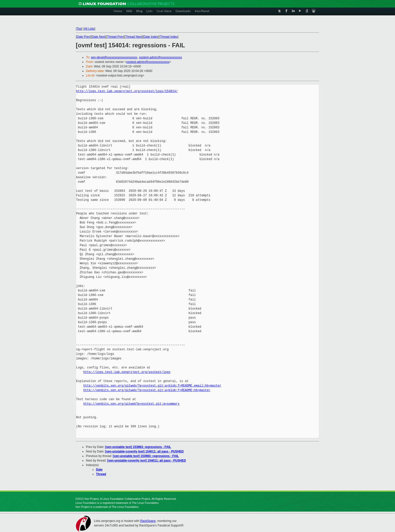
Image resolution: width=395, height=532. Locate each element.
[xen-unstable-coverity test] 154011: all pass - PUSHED (144, 451)
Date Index (151, 37)
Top (79, 29)
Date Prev (83, 37)
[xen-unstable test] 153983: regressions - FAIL (138, 447)
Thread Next (134, 37)
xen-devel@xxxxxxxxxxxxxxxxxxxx (114, 57)
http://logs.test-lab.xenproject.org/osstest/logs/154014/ (127, 91)
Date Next (98, 37)
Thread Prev (115, 37)
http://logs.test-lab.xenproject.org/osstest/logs (127, 372)
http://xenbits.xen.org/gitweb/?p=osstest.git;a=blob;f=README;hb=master (147, 390)
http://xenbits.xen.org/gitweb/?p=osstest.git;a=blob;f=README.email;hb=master (152, 386)
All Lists (89, 29)
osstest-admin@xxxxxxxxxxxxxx (160, 57)
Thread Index (169, 37)
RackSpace (148, 521)
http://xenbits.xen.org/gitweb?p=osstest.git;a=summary (131, 404)
